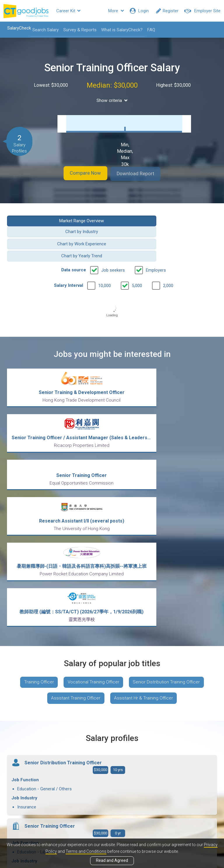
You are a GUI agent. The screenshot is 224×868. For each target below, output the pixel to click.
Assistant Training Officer (75, 553)
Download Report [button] (141, 174)
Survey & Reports (77, 30)
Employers (156, 249)
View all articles (112, 805)
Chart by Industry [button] (167, 220)
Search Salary (43, 30)
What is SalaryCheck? (119, 30)
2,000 (168, 264)
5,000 (137, 264)
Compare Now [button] (80, 174)
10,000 (105, 264)
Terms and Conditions (86, 851)
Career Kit (68, 11)
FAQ (148, 30)
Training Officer (36, 536)
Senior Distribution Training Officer (170, 536)
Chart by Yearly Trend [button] (167, 235)
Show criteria (112, 101)
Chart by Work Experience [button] (57, 235)
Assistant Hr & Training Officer (145, 553)
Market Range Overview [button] (57, 220)
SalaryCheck (16, 28)
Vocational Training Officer (93, 536)
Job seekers (113, 249)
